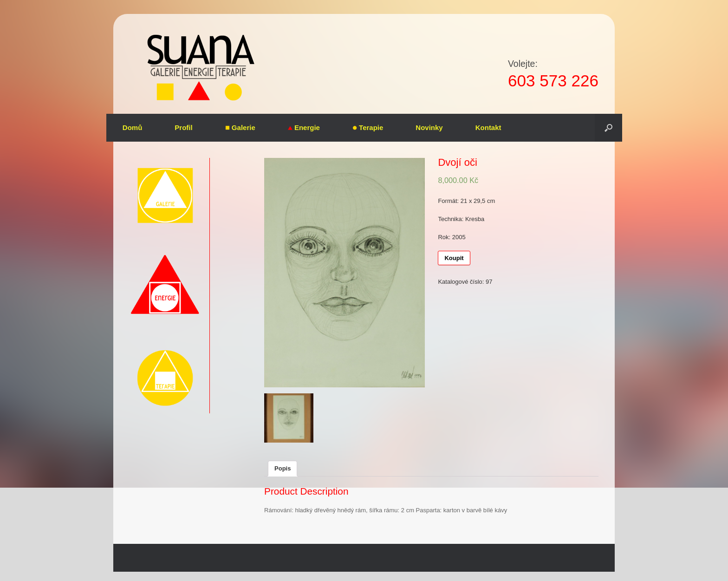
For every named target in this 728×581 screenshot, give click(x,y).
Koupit (454, 258)
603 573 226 (553, 81)
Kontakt (488, 127)
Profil (183, 127)
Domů (133, 127)
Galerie (240, 127)
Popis (283, 468)
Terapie (368, 127)
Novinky (429, 127)
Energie (304, 127)
